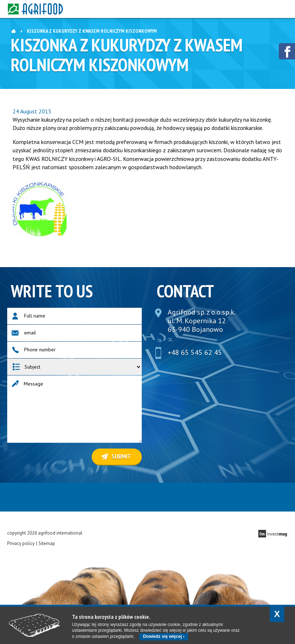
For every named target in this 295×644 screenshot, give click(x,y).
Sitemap (47, 543)
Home (13, 30)
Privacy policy (21, 543)
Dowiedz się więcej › (164, 636)
